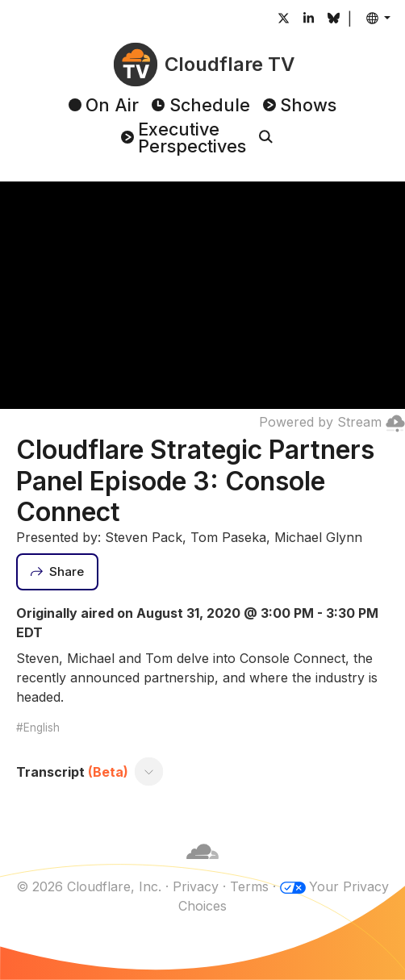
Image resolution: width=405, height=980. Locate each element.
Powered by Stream (332, 422)
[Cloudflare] (202, 867)
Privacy (196, 886)
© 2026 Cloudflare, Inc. (89, 886)
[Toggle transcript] (149, 772)
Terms (249, 886)
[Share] (57, 572)
